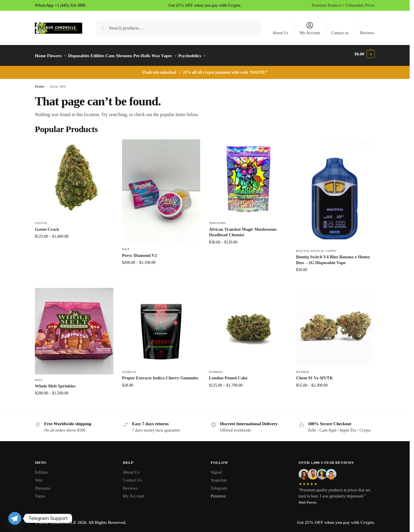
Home (40, 83)
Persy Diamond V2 (140, 252)
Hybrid (216, 368)
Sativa (41, 220)
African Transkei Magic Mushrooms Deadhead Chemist (243, 229)
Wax (126, 246)
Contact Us (133, 477)
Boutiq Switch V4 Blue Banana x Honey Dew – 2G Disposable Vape (333, 257)
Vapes (331, 247)
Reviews (367, 33)
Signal (216, 469)
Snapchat (219, 477)
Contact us (340, 33)
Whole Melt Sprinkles (55, 383)
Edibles (129, 368)
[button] (365, 54)
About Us (280, 33)
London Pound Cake (228, 375)
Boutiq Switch (310, 247)
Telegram (219, 485)
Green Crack (47, 226)
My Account (310, 28)
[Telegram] (15, 518)
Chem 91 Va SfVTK (314, 375)
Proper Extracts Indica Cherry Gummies (160, 375)
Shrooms (217, 220)
